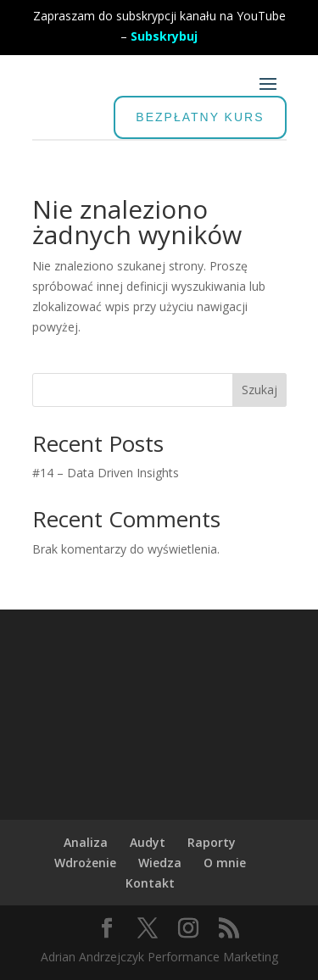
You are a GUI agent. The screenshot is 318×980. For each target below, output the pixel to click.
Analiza (86, 842)
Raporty (212, 842)
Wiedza (160, 863)
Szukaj (259, 390)
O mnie (225, 863)
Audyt (148, 842)
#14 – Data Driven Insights (106, 473)
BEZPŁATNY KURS (200, 117)
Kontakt (150, 883)
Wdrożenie (85, 863)
